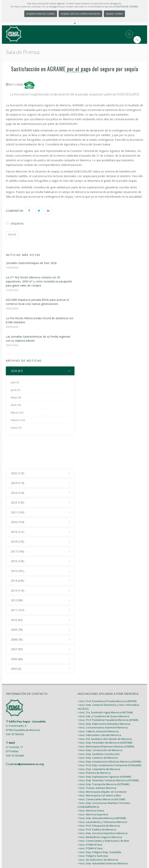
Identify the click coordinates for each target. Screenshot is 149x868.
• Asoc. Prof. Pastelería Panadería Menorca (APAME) (108, 690)
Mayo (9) (16, 397)
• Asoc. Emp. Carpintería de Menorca (99, 738)
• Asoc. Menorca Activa (91, 780)
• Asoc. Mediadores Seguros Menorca (100, 806)
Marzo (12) (17, 413)
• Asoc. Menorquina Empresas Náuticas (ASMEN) (106, 716)
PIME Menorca (65, 856)
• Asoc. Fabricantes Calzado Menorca (99, 705)
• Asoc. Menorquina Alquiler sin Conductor (102, 761)
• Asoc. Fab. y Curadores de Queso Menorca (103, 686)
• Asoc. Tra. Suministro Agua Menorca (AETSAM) (105, 682)
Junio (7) (15, 390)
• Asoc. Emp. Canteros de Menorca (98, 727)
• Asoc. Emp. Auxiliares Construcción (99, 723)
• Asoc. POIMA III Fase (90, 814)
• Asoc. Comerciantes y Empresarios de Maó (103, 810)
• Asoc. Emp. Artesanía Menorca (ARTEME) (102, 788)
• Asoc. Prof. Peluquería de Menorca (99, 795)
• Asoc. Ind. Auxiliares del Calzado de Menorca (105, 708)
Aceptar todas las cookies (41, 14)
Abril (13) (16, 405)
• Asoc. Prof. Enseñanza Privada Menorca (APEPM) (107, 671)
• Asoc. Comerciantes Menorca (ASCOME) (101, 769)
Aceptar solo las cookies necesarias (80, 14)
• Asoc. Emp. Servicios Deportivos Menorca (103, 803)
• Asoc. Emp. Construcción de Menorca (100, 720)
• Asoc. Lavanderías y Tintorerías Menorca (102, 791)
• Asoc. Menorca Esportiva (93, 784)
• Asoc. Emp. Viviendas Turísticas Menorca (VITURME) (108, 750)
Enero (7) (16, 428)
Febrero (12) (18, 420)
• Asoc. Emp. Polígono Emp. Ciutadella (99, 822)
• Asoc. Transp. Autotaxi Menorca (97, 757)
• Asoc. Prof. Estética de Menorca (97, 799)
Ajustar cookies (114, 14)
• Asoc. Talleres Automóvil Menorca (98, 701)
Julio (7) (15, 382)
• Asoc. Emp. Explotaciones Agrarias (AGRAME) (104, 746)
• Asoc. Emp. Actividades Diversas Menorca (103, 833)
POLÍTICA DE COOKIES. (127, 6)
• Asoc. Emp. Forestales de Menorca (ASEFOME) (105, 712)
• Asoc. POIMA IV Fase (90, 818)
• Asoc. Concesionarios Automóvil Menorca (103, 697)
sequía (12, 235)
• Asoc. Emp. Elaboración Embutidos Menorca (104, 693)
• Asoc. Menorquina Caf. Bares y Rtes (99, 765)
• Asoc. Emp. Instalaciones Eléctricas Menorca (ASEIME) (109, 731)
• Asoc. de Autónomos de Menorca (98, 829)
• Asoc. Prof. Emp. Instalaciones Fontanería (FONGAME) (109, 735)
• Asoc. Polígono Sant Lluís (93, 825)
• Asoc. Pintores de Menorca (94, 742)
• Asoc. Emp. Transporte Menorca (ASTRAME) (104, 754)
